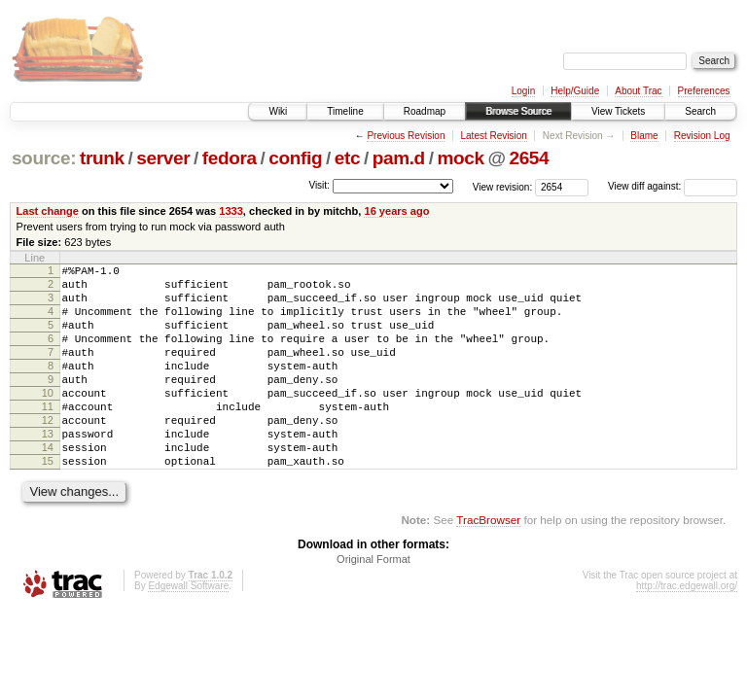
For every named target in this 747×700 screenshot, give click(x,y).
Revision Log (702, 136)
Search (700, 111)
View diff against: (673, 186)
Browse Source (518, 111)
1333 (231, 211)
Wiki (278, 111)
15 (48, 502)
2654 (529, 158)
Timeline (345, 111)
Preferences (704, 91)
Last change (48, 211)
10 (48, 419)
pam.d (399, 158)
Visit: (319, 185)
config (295, 158)
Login (523, 91)
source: (44, 158)
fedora (230, 158)
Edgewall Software (188, 630)
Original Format (373, 603)
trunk (102, 158)
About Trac (638, 91)
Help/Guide (575, 91)
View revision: (503, 186)
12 (48, 452)
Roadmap (425, 111)
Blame (644, 136)
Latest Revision (493, 136)
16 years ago (396, 211)
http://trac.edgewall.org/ (687, 630)
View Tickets (618, 111)
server (163, 158)
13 (48, 469)
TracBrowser (488, 563)
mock (460, 158)
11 (48, 436)
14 (48, 485)
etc (347, 158)
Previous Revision (406, 136)
